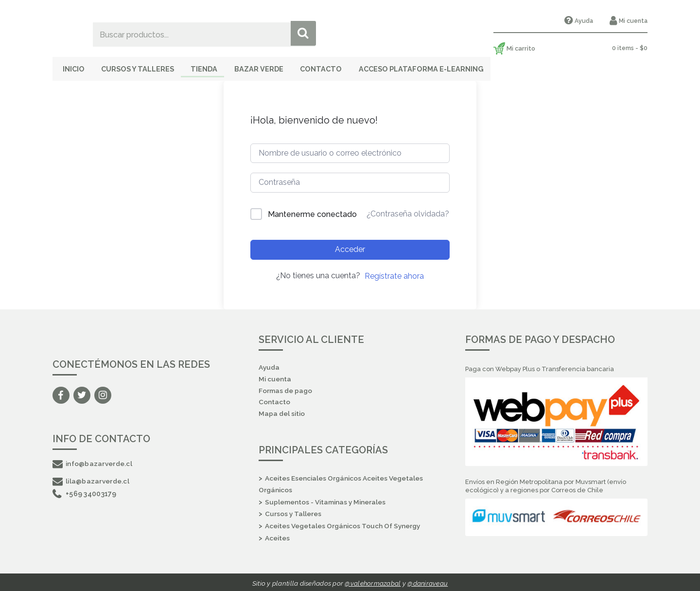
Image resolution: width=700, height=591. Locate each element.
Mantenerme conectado (312, 211)
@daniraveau (428, 581)
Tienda (219, 66)
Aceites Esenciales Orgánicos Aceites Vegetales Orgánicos (342, 483)
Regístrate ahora (394, 273)
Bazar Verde (280, 66)
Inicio (75, 66)
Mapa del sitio (282, 412)
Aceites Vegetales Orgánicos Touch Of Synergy (344, 524)
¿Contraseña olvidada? (408, 211)
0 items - (630, 48)
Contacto (348, 66)
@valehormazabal (372, 581)
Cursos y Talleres (146, 66)
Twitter (82, 392)
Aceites (278, 537)
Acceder (350, 246)
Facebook (61, 392)
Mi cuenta (632, 21)
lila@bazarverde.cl (92, 478)
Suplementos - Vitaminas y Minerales (327, 501)
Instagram (103, 392)
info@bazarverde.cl (93, 461)
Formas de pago (286, 389)
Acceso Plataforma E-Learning (452, 66)
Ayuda (582, 21)
